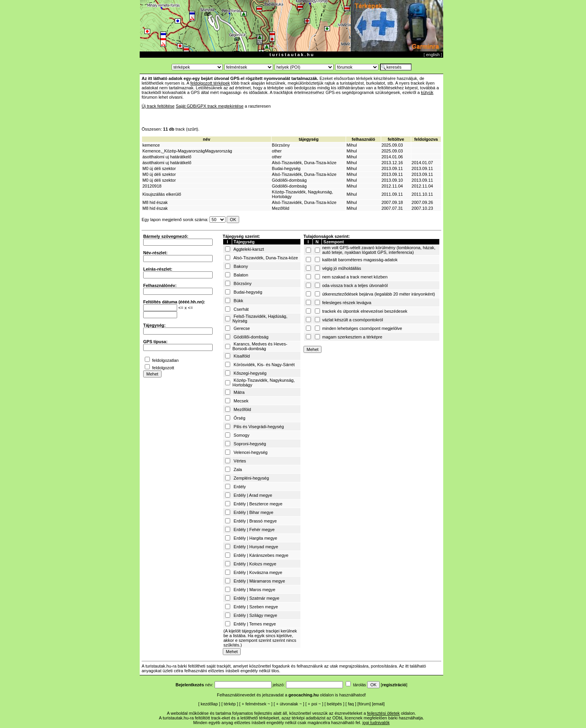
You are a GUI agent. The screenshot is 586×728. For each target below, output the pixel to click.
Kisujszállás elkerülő (162, 194)
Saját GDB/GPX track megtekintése (210, 106)
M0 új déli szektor (159, 168)
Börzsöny (281, 145)
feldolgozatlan (165, 360)
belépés (335, 704)
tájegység (309, 139)
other (277, 151)
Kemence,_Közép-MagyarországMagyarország (187, 151)
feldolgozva (426, 139)
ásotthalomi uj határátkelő (167, 157)
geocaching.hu (304, 695)
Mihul (352, 145)
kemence (151, 145)
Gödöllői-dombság (289, 180)
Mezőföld (281, 208)
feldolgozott (163, 368)
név (207, 139)
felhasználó (364, 139)
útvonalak (289, 704)
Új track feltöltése (158, 106)
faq (351, 704)
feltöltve (396, 139)
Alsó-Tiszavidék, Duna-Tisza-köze (304, 163)
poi (314, 704)
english (433, 55)
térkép (230, 704)
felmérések (256, 704)
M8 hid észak (155, 202)
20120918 (152, 186)
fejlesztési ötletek (384, 713)
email (378, 704)
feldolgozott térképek (210, 83)
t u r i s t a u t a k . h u (291, 55)
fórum (364, 704)
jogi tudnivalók (376, 723)
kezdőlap (209, 704)
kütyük (427, 92)
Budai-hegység (286, 168)
